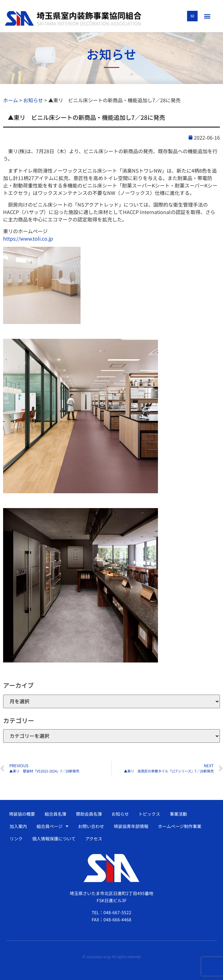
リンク (16, 839)
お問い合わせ (91, 826)
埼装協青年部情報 (131, 826)
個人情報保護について (54, 839)
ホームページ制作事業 (180, 826)
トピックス (149, 814)
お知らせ (120, 814)
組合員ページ (52, 826)
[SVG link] (73, 19)
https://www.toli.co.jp (28, 238)
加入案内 (18, 826)
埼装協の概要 (22, 814)
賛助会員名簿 (89, 814)
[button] (207, 16)
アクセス (94, 839)
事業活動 (178, 814)
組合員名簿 (55, 814)
